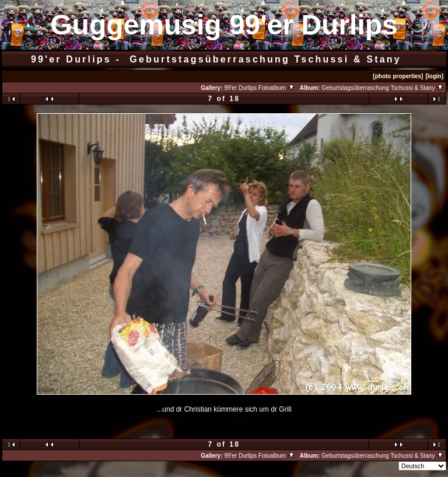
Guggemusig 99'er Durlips (224, 25)
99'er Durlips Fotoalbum (260, 88)
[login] (434, 76)
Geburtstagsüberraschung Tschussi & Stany (383, 88)
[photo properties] (398, 76)
